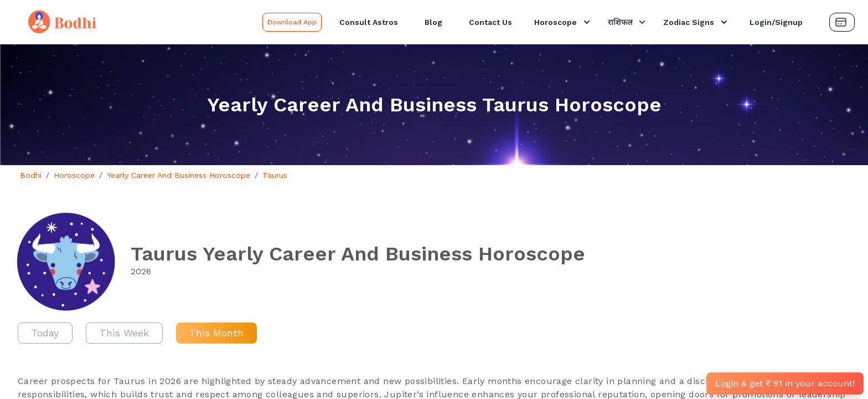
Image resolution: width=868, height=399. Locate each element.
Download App (292, 22)
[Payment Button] (842, 22)
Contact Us (490, 22)
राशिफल (628, 22)
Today (45, 333)
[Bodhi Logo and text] (133, 22)
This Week (124, 333)
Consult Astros (369, 22)
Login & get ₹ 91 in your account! (785, 383)
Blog (433, 22)
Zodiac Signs (696, 22)
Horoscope (563, 22)
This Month (216, 333)
